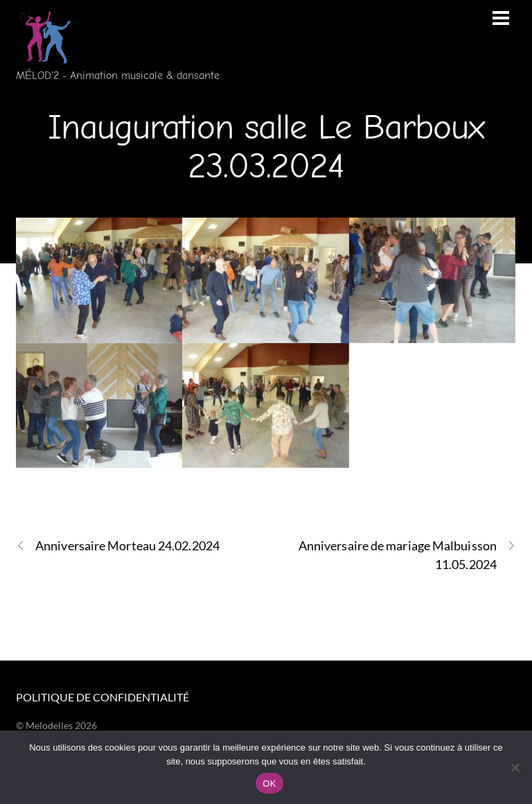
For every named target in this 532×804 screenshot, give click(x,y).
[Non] (515, 767)
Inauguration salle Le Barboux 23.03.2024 (266, 147)
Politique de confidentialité (103, 697)
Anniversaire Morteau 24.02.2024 (118, 546)
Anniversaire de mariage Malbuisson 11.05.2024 (407, 554)
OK (269, 784)
